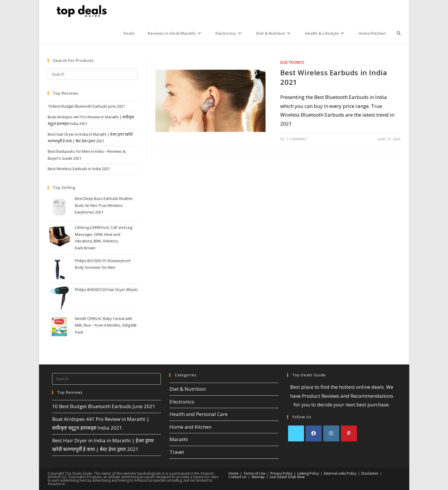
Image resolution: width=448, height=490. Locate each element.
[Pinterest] (349, 433)
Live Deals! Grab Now (287, 477)
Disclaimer (370, 473)
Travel (177, 452)
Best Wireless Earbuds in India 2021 (79, 169)
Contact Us (237, 477)
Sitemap (258, 477)
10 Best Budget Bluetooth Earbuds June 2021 (86, 106)
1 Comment (297, 139)
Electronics (292, 62)
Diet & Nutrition (188, 389)
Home (234, 473)
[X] (296, 433)
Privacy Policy (281, 473)
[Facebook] (314, 433)
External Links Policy (340, 473)
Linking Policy (308, 473)
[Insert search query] (93, 74)
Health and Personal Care (199, 414)
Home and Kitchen (190, 427)
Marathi (179, 439)
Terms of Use (255, 473)
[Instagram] (331, 433)
